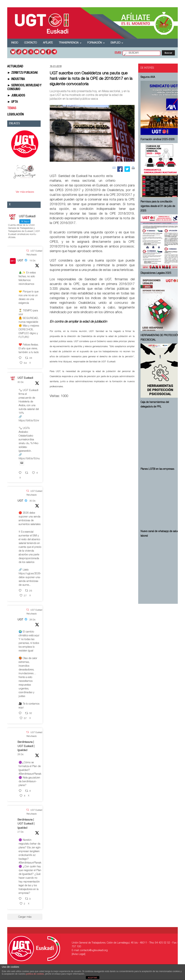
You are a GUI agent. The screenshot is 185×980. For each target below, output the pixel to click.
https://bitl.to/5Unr (29, 421)
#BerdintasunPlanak (30, 774)
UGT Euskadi (25, 378)
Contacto (31, 43)
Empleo (117, 43)
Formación (96, 43)
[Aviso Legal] (78, 954)
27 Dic (21, 832)
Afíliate (48, 43)
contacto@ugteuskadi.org (94, 951)
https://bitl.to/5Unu (29, 459)
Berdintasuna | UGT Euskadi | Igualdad (26, 746)
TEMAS (12, 108)
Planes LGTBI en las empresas (157, 469)
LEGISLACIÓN (15, 115)
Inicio (15, 43)
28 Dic (33, 620)
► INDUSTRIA (16, 79)
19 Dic (33, 261)
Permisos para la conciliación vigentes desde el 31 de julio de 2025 (158, 206)
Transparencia (70, 43)
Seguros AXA (148, 77)
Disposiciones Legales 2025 (156, 273)
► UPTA (12, 102)
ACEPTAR (92, 978)
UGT (20, 261)
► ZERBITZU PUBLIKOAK (22, 73)
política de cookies (35, 974)
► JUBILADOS (16, 96)
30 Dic (21, 382)
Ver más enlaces (25, 192)
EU (120, 53)
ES (116, 53)
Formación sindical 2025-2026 (158, 140)
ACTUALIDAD (15, 67)
